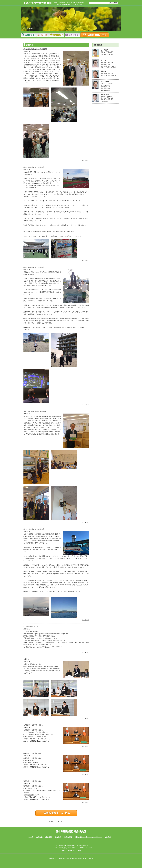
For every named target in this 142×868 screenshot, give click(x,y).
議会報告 (43, 35)
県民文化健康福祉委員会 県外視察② (35, 49)
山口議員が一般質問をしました (33, 725)
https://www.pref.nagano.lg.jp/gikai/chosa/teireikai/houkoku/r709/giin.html (46, 634)
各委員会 (26, 659)
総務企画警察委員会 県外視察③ (34, 167)
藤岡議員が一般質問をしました (33, 781)
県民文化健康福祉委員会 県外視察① (35, 411)
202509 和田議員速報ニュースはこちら (36, 767)
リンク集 (108, 837)
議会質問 (57, 35)
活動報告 (28, 35)
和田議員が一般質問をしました (33, 753)
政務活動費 (68, 837)
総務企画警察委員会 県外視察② (34, 267)
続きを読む (85, 160)
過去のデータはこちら (56, 821)
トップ (31, 837)
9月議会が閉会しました (31, 627)
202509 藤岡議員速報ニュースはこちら (36, 799)
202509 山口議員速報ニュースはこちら (36, 741)
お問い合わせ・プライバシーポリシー (88, 837)
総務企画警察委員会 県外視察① (34, 529)
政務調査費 (72, 35)
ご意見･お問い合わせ (95, 35)
